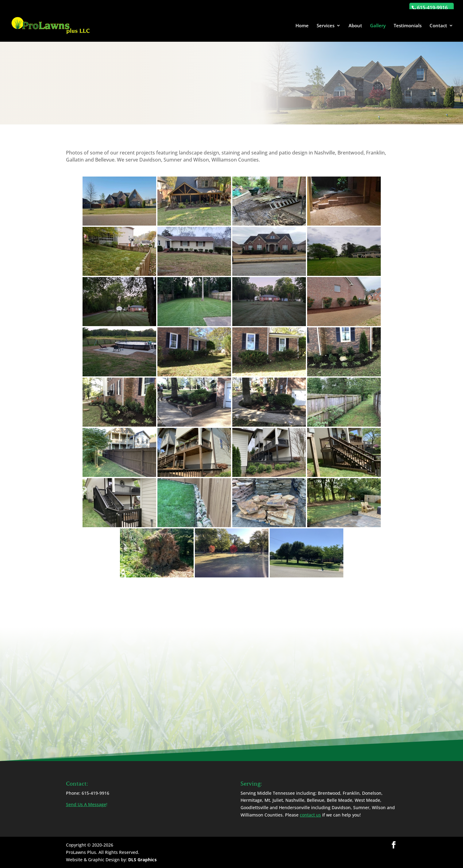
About (355, 26)
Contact (438, 26)
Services (326, 26)
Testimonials (408, 26)
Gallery (378, 26)
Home (302, 26)
